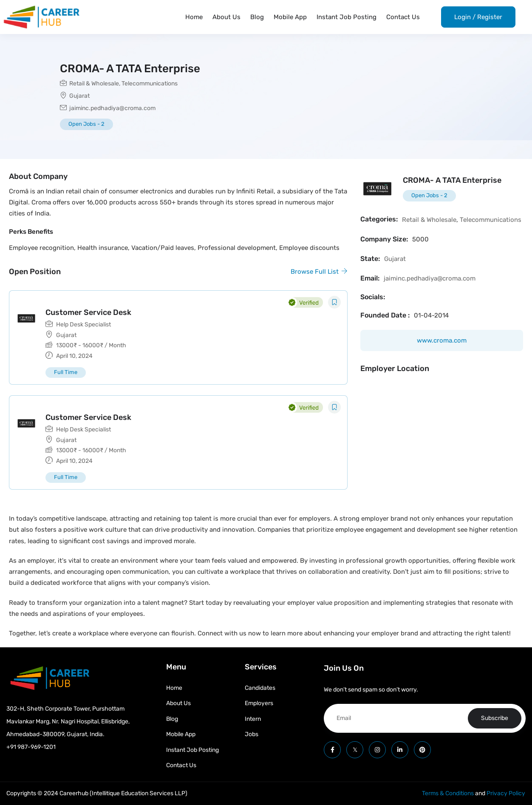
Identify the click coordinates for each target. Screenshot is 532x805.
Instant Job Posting (347, 17)
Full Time (66, 372)
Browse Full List (319, 272)
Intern (253, 719)
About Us (226, 17)
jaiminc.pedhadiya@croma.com (112, 108)
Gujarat (79, 96)
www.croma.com (442, 340)
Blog (257, 17)
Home (194, 17)
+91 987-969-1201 (31, 747)
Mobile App (290, 17)
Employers (259, 703)
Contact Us (403, 17)
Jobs (252, 734)
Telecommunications (150, 84)
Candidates (260, 688)
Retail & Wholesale (94, 84)
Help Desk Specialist (83, 325)
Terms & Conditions (448, 793)
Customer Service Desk (88, 312)
